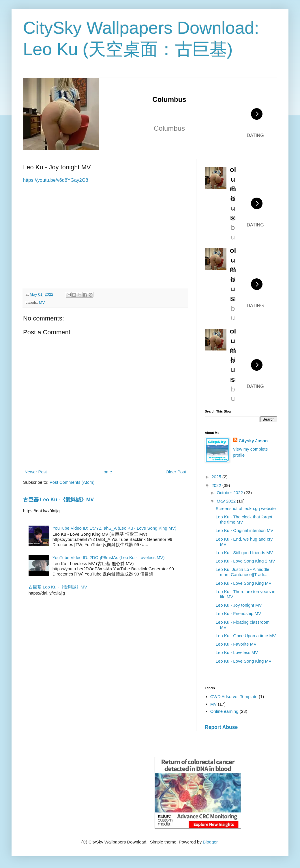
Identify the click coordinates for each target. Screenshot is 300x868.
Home (106, 472)
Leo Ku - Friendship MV (239, 613)
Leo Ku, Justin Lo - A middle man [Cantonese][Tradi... (243, 572)
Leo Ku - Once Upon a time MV (246, 636)
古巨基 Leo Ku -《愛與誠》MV (58, 500)
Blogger (210, 842)
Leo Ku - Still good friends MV (244, 553)
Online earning (224, 711)
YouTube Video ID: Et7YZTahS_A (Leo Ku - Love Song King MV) (115, 528)
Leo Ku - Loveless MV (237, 652)
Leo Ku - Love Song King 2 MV (245, 561)
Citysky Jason (253, 441)
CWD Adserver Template (234, 697)
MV (42, 302)
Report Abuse (221, 727)
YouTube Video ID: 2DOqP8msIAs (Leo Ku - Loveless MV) (109, 557)
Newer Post (36, 472)
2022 (217, 485)
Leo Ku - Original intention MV (245, 530)
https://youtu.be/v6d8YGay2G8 (56, 180)
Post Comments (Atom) (72, 482)
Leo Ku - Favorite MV (236, 644)
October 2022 (230, 493)
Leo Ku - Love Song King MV (244, 583)
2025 (217, 477)
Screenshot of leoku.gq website (246, 508)
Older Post (176, 472)
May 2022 (227, 501)
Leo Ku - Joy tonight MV (239, 605)
